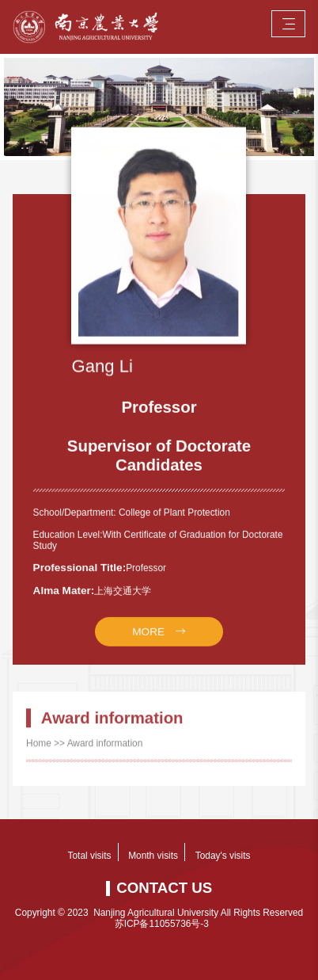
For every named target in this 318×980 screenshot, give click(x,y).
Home (39, 753)
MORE (148, 650)
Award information (105, 753)
